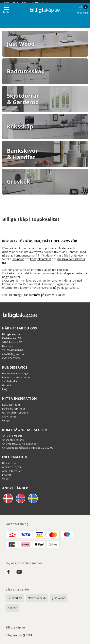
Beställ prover (10, 463)
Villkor (6, 479)
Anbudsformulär (12, 471)
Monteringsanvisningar (16, 373)
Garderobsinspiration (15, 413)
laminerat (18, 259)
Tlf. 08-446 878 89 (13, 350)
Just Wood (59, 598)
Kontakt (7, 475)
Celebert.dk (15, 598)
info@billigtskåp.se (13, 354)
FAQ (5, 389)
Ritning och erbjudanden (17, 377)
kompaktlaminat (41, 259)
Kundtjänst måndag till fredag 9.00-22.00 (29, 448)
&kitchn (12, 608)
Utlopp (6, 421)
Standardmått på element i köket (44, 295)
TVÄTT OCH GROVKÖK (59, 241)
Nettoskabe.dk (37, 598)
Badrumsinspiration (14, 409)
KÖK (29, 241)
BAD (37, 241)
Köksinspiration (11, 405)
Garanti (7, 385)
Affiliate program (12, 467)
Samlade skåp (10, 381)
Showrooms (9, 417)
